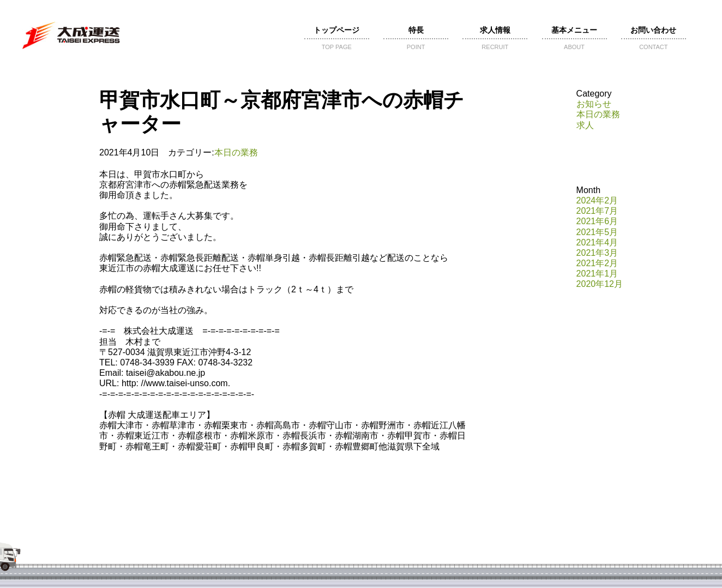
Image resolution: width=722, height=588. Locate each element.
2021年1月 (597, 274)
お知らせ (594, 104)
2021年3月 (597, 253)
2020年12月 (600, 284)
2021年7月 (597, 211)
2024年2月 (597, 200)
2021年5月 (597, 232)
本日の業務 (236, 152)
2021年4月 (597, 242)
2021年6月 (597, 221)
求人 (585, 125)
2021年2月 (597, 263)
